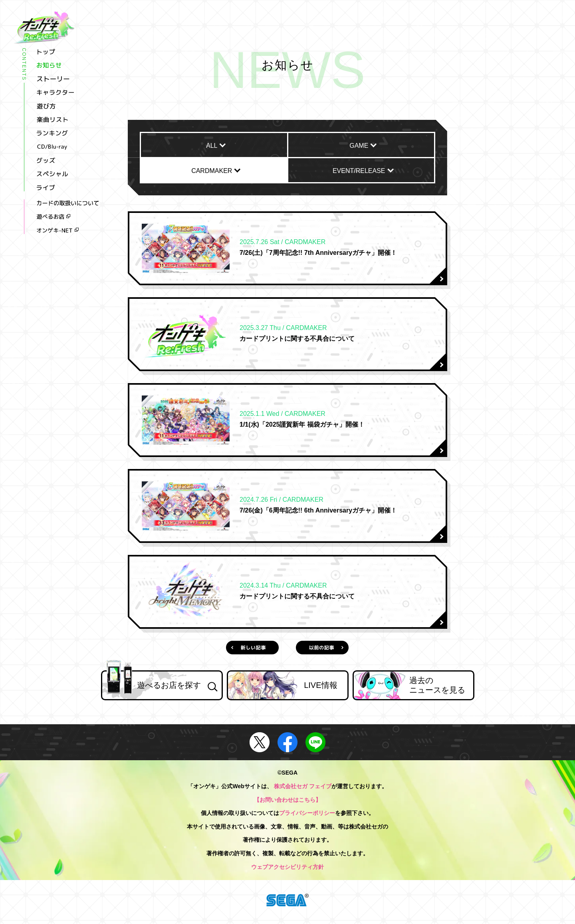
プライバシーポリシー (307, 813)
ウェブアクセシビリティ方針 (287, 867)
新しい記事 (252, 648)
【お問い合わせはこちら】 (287, 800)
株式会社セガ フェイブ (303, 786)
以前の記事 (322, 648)
